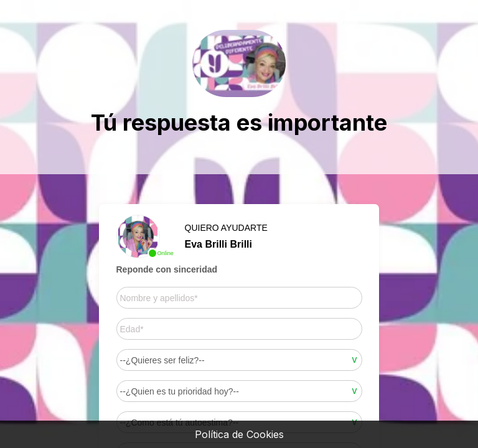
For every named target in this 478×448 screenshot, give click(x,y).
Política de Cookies (239, 434)
